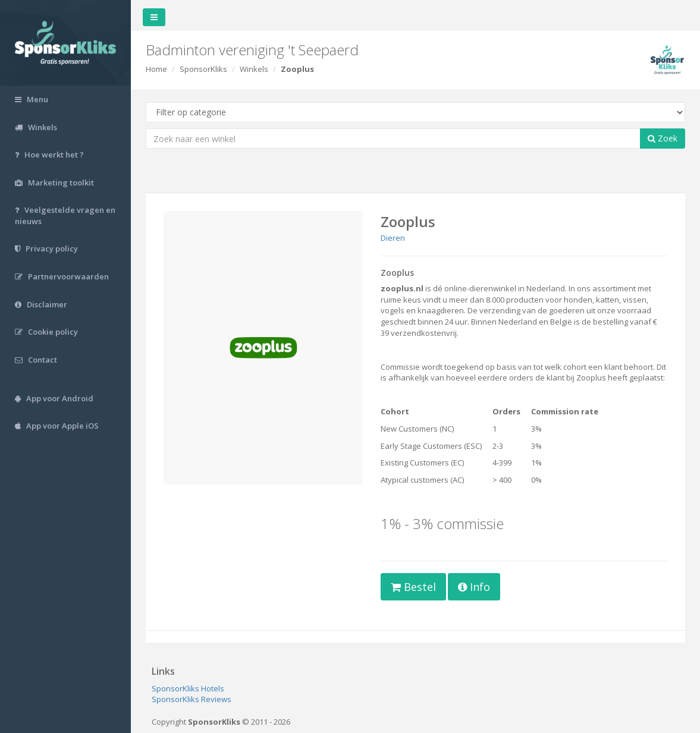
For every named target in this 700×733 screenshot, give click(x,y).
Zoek (663, 138)
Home (156, 69)
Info (474, 587)
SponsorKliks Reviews (192, 699)
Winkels (254, 69)
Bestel (413, 587)
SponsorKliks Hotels (188, 688)
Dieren (393, 238)
